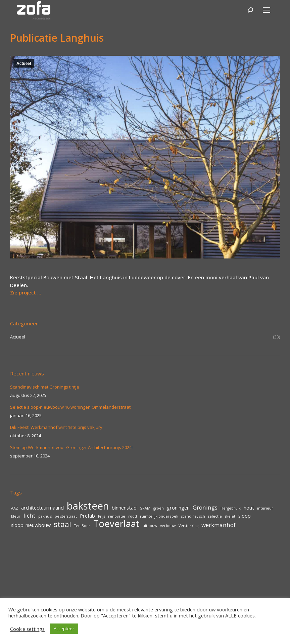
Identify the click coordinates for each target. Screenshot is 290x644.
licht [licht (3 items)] (29, 516)
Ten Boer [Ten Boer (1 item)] (82, 526)
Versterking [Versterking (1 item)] (188, 526)
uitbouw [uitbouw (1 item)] (150, 526)
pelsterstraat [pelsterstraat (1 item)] (66, 516)
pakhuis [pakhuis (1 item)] (45, 516)
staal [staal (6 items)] (62, 524)
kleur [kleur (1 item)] (16, 516)
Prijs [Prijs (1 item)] (102, 516)
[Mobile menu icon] (267, 10)
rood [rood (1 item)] (133, 516)
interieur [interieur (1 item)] (265, 508)
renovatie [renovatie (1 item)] (117, 516)
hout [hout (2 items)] (249, 508)
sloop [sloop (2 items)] (245, 516)
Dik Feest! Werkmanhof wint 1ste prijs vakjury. (57, 427)
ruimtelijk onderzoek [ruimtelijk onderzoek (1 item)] (159, 516)
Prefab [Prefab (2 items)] (87, 516)
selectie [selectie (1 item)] (215, 516)
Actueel (24, 64)
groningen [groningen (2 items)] (178, 508)
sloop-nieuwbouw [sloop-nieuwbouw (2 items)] (31, 525)
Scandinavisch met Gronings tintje (45, 387)
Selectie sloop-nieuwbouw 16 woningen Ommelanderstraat (70, 407)
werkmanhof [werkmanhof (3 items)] (219, 525)
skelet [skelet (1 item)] (230, 516)
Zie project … (26, 292)
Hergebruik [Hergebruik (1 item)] (231, 508)
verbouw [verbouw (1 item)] (168, 526)
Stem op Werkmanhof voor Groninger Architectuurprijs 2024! (71, 447)
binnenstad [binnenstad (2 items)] (124, 508)
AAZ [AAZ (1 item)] (15, 508)
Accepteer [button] (64, 629)
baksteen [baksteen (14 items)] (88, 506)
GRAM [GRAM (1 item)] (145, 508)
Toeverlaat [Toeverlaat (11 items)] (116, 524)
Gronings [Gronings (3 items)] (205, 508)
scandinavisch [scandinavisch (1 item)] (193, 516)
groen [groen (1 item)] (159, 508)
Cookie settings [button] (27, 629)
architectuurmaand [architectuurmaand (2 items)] (42, 508)
